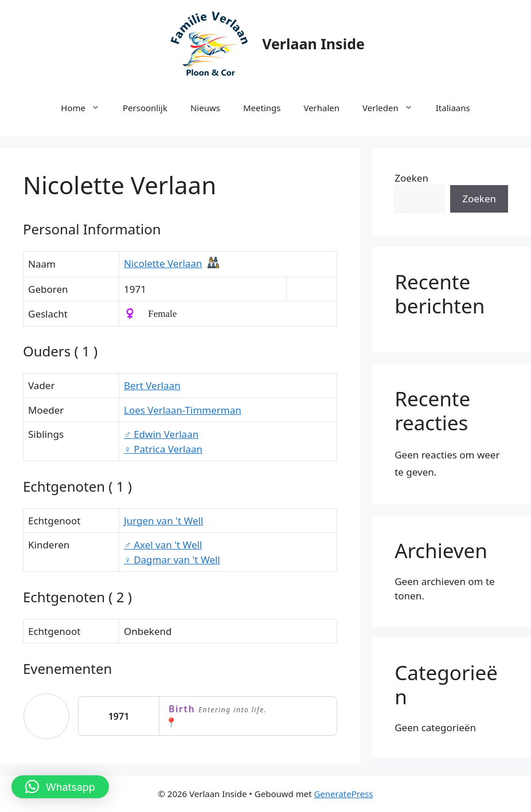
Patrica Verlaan (163, 449)
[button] (60, 787)
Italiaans (453, 108)
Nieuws (205, 108)
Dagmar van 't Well (172, 560)
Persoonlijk (145, 108)
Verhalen (321, 108)
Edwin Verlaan (161, 434)
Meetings (262, 108)
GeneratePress (343, 794)
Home (86, 108)
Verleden (393, 108)
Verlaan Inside (313, 44)
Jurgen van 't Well (163, 521)
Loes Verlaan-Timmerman (183, 410)
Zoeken (411, 178)
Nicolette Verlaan (163, 263)
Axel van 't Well (163, 545)
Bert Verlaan (152, 385)
